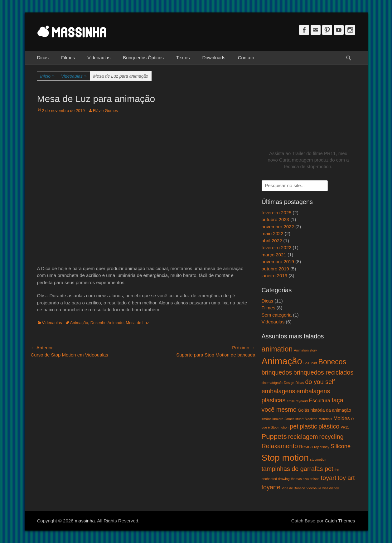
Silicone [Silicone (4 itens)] (341, 446)
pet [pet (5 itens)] (294, 426)
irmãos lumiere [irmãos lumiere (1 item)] (273, 419)
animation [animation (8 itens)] (277, 349)
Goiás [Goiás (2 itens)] (304, 410)
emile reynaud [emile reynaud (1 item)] (297, 401)
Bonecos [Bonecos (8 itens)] (332, 362)
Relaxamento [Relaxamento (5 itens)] (280, 446)
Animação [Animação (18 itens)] (282, 361)
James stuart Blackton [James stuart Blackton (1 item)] (301, 419)
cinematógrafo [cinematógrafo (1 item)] (272, 383)
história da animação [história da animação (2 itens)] (331, 410)
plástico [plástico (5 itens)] (329, 426)
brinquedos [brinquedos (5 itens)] (277, 372)
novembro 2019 (278, 262)
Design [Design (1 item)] (289, 383)
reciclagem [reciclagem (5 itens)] (303, 437)
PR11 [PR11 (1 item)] (345, 427)
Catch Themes (340, 521)
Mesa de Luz (137, 323)
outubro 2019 (275, 269)
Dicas (43, 58)
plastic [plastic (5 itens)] (308, 426)
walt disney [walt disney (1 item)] (331, 488)
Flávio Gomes (105, 111)
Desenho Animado (107, 323)
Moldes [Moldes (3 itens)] (342, 418)
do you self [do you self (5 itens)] (320, 382)
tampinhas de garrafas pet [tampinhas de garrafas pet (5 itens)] (298, 469)
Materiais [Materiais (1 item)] (325, 419)
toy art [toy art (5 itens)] (346, 478)
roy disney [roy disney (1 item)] (322, 447)
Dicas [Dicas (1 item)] (300, 383)
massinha (85, 521)
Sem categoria (277, 315)
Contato (246, 58)
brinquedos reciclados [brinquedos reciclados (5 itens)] (324, 372)
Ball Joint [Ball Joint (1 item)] (310, 363)
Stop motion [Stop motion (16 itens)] (285, 458)
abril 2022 (272, 241)
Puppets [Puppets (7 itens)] (274, 436)
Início (47, 76)
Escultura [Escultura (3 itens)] (320, 400)
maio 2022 (273, 233)
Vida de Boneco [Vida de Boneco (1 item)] (293, 488)
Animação (79, 323)
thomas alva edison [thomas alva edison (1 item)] (305, 479)
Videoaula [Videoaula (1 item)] (314, 488)
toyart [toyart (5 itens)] (329, 478)
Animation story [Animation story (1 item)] (305, 350)
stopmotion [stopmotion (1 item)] (318, 459)
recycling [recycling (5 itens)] (332, 437)
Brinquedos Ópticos (143, 58)
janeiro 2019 (275, 276)
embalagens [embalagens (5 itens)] (278, 391)
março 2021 (274, 255)
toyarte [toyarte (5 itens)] (271, 487)
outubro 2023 (275, 219)
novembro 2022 (278, 227)
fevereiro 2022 (277, 247)
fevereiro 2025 (277, 213)
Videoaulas (99, 58)
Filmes (68, 58)
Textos (183, 58)
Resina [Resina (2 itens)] (306, 447)
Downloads (214, 58)
